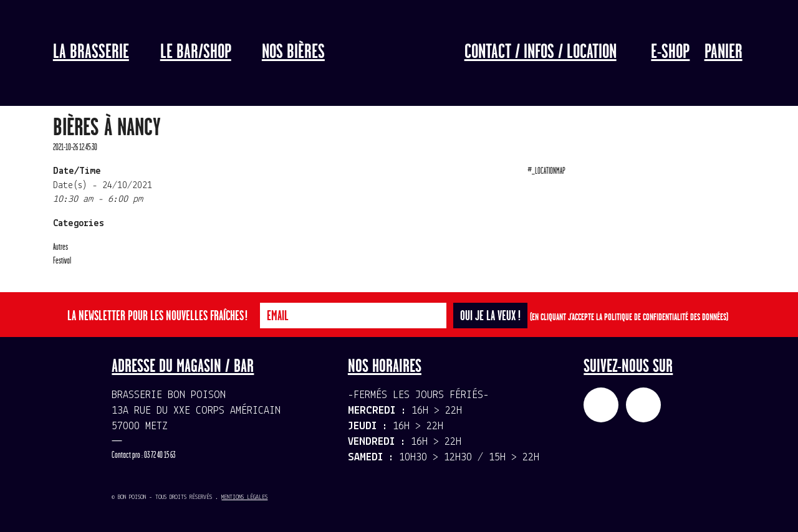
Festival (62, 261)
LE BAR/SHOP (196, 52)
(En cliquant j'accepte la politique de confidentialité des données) (629, 317)
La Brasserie (91, 52)
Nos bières (293, 52)
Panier (723, 52)
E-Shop (670, 52)
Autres (60, 247)
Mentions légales (244, 497)
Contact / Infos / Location (541, 52)
